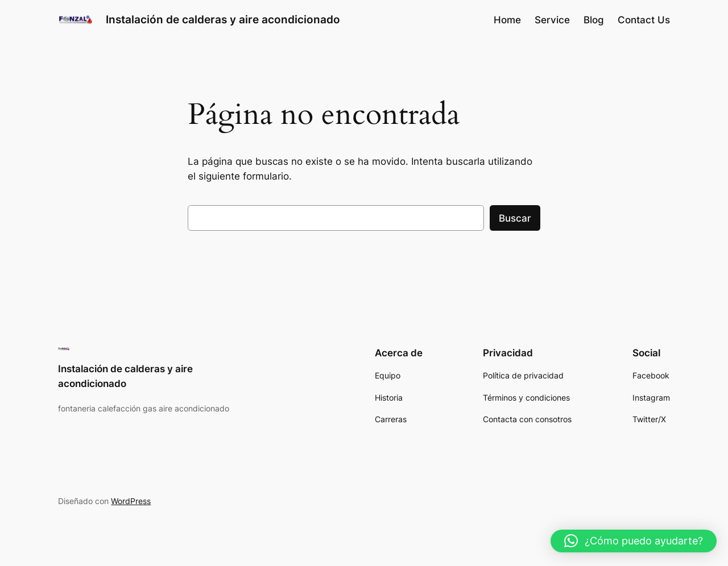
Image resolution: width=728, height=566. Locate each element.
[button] (634, 541)
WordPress (131, 501)
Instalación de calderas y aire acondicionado (223, 19)
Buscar (515, 218)
